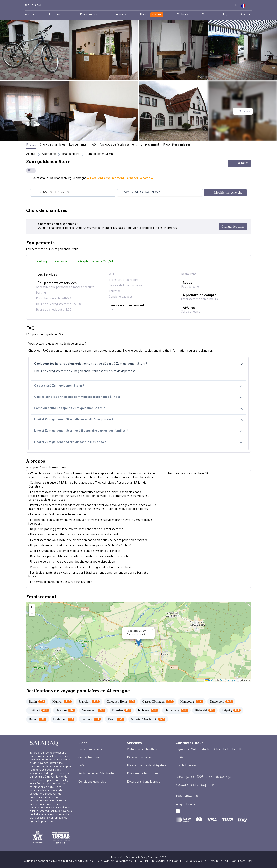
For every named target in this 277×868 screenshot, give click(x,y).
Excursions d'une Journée (144, 782)
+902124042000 (187, 797)
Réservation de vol (139, 758)
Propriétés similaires (177, 145)
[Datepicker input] (73, 193)
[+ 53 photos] (243, 111)
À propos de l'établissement (118, 145)
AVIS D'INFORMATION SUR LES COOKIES (80, 861)
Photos (31, 145)
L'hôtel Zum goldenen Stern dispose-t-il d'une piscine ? (138, 420)
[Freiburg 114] (91, 719)
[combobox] (156, 193)
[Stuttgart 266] (39, 710)
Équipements (78, 145)
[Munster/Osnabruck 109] (148, 719)
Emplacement (150, 145)
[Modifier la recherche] (225, 193)
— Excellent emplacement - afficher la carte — (120, 179)
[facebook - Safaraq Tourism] (178, 811)
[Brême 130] (38, 719)
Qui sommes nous (90, 750)
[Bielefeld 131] (205, 710)
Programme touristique (143, 774)
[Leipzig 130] (231, 710)
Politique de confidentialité (96, 774)
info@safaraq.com (188, 805)
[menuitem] (30, 15)
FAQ (93, 145)
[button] (139, 642)
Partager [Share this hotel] (239, 163)
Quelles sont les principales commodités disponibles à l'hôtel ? (138, 398)
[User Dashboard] (225, 6)
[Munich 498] (62, 702)
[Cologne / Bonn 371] (121, 702)
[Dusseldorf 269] (221, 702)
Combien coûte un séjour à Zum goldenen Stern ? (138, 409)
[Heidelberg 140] (176, 710)
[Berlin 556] (37, 702)
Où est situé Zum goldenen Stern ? (138, 386)
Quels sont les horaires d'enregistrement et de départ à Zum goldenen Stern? (138, 364)
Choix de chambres (53, 145)
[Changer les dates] (233, 227)
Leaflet (210, 681)
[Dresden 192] (122, 710)
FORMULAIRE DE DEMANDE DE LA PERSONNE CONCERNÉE (221, 861)
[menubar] (138, 15)
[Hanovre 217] (65, 710)
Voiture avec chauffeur (142, 750)
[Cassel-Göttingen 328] (158, 702)
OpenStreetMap (228, 681)
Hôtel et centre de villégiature (147, 766)
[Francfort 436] (89, 702)
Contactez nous (89, 758)
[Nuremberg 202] (94, 710)
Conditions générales (92, 782)
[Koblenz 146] (148, 710)
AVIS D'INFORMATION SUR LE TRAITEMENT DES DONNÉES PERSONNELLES (146, 861)
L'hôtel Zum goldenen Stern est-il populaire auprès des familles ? (138, 431)
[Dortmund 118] (64, 719)
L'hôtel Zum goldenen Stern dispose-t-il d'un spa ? (138, 443)
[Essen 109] (116, 719)
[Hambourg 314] (192, 702)
